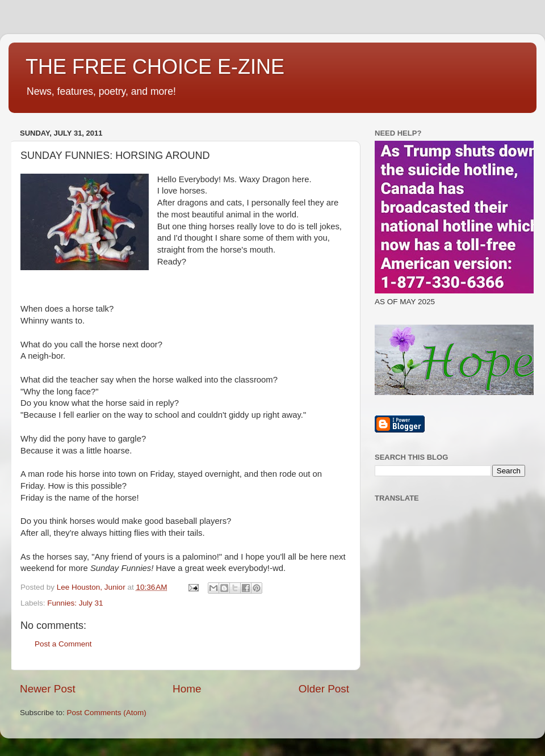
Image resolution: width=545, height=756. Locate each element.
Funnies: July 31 (75, 603)
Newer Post (48, 689)
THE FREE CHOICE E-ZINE (155, 67)
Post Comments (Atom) (107, 713)
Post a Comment (63, 644)
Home (187, 689)
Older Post (324, 689)
